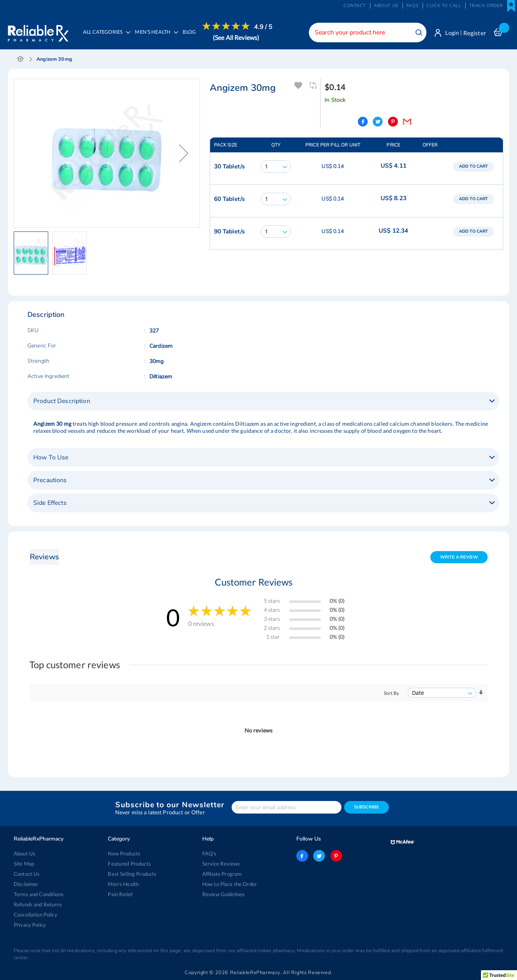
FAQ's (210, 853)
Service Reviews (221, 864)
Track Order (486, 6)
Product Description (62, 401)
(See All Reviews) (236, 37)
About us (386, 6)
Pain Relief (120, 894)
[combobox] (366, 33)
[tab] (263, 401)
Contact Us (27, 874)
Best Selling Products (132, 874)
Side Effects (50, 503)
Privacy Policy (30, 925)
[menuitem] (155, 38)
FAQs (413, 6)
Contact (355, 6)
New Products (124, 853)
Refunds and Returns (38, 904)
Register (475, 33)
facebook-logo (302, 856)
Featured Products (129, 864)
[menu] (176, 37)
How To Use (51, 458)
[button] (184, 154)
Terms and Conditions (39, 894)
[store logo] (38, 31)
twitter (319, 856)
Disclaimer (26, 884)
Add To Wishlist (298, 86)
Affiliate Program (222, 874)
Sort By (391, 693)
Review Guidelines (223, 894)
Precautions (50, 481)
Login (451, 33)
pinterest (336, 856)
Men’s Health (123, 884)
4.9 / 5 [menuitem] (264, 27)
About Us (24, 853)
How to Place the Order (229, 884)
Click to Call (444, 6)
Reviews (44, 557)
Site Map (24, 864)
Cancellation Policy (35, 915)
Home (21, 60)
